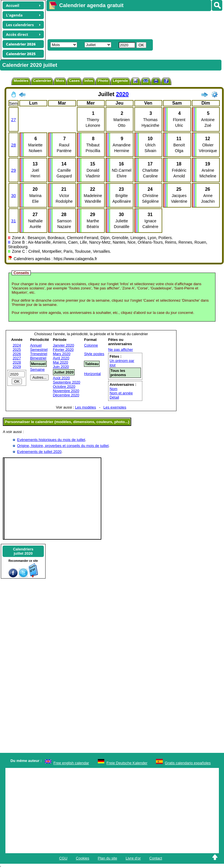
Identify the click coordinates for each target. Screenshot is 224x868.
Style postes (94, 354)
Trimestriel (39, 354)
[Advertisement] (130, 24)
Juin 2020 (61, 367)
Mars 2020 (62, 354)
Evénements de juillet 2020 (39, 452)
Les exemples (115, 407)
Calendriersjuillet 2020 (23, 551)
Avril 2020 (61, 358)
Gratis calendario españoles (188, 763)
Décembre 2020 (66, 395)
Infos (89, 81)
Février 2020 (63, 350)
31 (14, 221)
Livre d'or (133, 858)
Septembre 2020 (67, 382)
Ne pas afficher (121, 350)
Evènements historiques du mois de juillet (51, 440)
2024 (17, 345)
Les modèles (86, 407)
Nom (113, 389)
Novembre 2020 (66, 391)
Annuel (36, 345)
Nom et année (121, 393)
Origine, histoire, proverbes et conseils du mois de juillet (63, 446)
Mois (60, 81)
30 (14, 195)
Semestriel (39, 350)
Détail (114, 397)
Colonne (91, 345)
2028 (17, 362)
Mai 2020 (60, 362)
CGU (63, 858)
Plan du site (108, 858)
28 (14, 145)
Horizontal (92, 374)
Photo (103, 81)
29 (14, 170)
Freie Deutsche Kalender (127, 763)
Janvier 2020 (63, 345)
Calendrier (42, 81)
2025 (17, 350)
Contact (156, 858)
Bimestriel (38, 358)
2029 (17, 367)
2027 (17, 358)
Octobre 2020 (64, 387)
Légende (120, 81)
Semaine (37, 369)
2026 (17, 354)
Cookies (83, 858)
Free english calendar (71, 763)
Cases (74, 81)
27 (14, 120)
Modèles (21, 81)
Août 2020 (61, 378)
